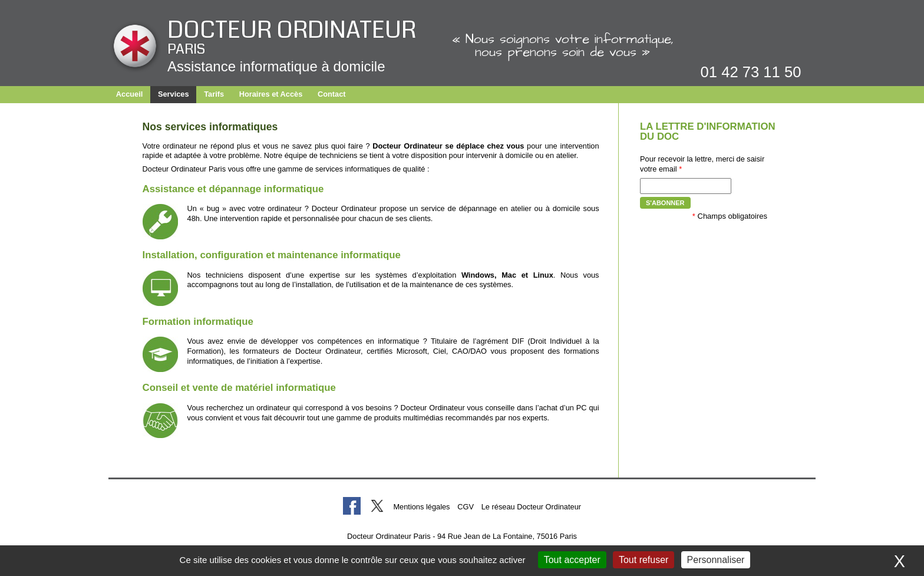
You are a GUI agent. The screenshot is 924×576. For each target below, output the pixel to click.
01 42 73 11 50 (751, 72)
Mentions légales (421, 507)
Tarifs (214, 94)
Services (174, 94)
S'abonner (665, 203)
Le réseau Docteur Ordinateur (531, 507)
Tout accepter (572, 560)
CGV (466, 507)
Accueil (130, 94)
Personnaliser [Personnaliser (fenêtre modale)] (716, 560)
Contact (332, 94)
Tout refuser (643, 560)
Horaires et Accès (271, 94)
